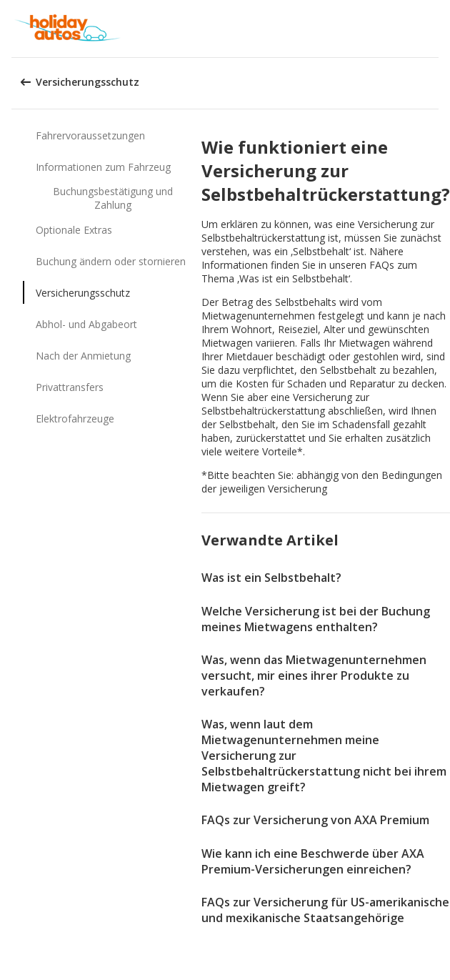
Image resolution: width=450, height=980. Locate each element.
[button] (434, 29)
